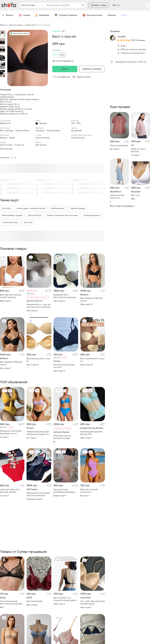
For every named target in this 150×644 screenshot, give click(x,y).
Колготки (6, 208)
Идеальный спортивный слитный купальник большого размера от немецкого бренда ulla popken (38, 494)
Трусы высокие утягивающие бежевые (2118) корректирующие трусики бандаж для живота (64, 491)
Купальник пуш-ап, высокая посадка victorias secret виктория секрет (65, 437)
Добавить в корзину (92, 69)
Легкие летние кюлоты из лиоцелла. (117, 197)
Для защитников (92, 15)
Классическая (78, 138)
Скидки (24, 15)
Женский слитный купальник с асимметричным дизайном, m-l (89, 491)
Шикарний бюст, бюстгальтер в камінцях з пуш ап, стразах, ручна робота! (65, 296)
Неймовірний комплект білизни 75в (91, 433)
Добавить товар (99, 5)
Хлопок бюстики (10, 223)
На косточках (6, 145)
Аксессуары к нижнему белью (31, 208)
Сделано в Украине (66, 15)
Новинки (112, 15)
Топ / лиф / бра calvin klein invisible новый (93, 603)
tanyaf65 (122, 37)
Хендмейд (42, 15)
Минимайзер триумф (12, 215)
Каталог (8, 15)
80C (63, 55)
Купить (65, 69)
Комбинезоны (58, 208)
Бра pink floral (35, 215)
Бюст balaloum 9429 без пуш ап (92, 300)
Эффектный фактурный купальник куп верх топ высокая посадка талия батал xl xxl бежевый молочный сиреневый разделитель (38, 433)
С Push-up (19, 145)
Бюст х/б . (136, 195)
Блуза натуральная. (119, 146)
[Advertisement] (130, 84)
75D (55, 55)
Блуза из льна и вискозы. (138, 150)
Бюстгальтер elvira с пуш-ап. (39, 360)
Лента (124, 15)
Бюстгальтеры (45, 25)
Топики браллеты (92, 215)
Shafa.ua (3, 25)
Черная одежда (78, 208)
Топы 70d (28, 223)
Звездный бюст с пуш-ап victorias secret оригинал (39, 306)
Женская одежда (16, 25)
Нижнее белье (31, 25)
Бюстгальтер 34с (35, 601)
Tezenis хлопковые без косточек (62, 215)
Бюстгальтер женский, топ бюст (64, 366)
